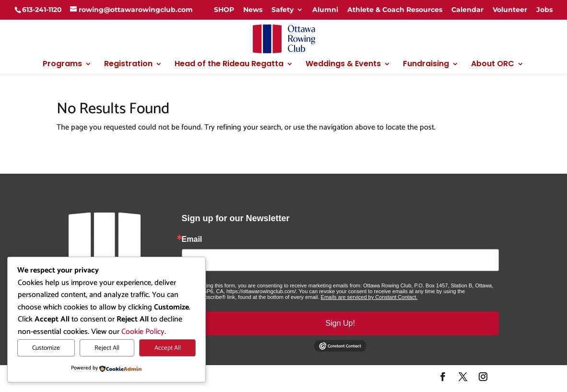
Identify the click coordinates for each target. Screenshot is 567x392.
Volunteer (510, 10)
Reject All (107, 348)
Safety (283, 10)
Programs (62, 65)
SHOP (224, 10)
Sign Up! (340, 323)
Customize (46, 348)
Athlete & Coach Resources (395, 10)
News (253, 10)
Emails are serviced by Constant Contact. (369, 297)
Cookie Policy (143, 332)
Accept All (168, 348)
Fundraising (426, 65)
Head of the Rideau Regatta (229, 65)
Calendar (467, 10)
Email (192, 239)
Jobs (544, 10)
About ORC (493, 65)
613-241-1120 (42, 10)
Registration (128, 65)
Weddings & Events (343, 65)
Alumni (325, 10)
